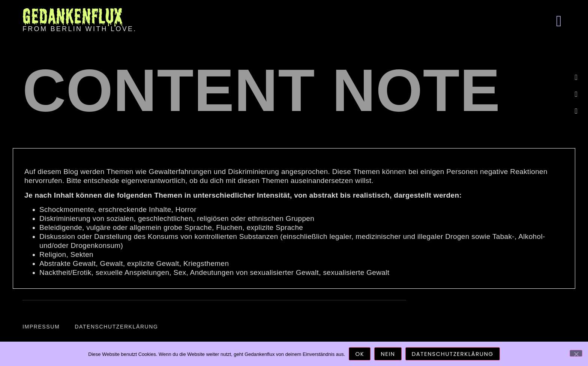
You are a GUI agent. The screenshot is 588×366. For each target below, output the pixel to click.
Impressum (41, 327)
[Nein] (576, 353)
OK (360, 354)
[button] (559, 21)
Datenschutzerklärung (116, 327)
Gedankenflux (72, 16)
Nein (388, 354)
